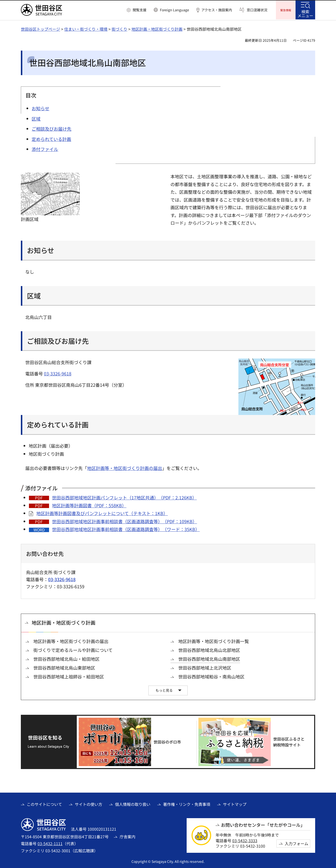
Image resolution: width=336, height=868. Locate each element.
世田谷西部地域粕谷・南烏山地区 (211, 676)
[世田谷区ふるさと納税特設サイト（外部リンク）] (254, 741)
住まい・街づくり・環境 (86, 28)
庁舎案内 (128, 836)
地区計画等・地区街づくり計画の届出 (125, 467)
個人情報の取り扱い (133, 803)
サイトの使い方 (89, 803)
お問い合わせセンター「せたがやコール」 (263, 824)
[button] (137, 10)
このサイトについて (44, 803)
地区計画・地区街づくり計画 (157, 28)
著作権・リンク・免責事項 (187, 803)
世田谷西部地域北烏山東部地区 (64, 667)
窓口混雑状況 (257, 10)
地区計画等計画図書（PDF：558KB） (89, 505)
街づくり (119, 28)
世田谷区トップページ (40, 28)
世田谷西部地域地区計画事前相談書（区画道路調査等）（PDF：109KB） (124, 521)
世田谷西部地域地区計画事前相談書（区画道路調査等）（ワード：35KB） (126, 528)
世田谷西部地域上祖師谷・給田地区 (69, 676)
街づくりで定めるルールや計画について (73, 649)
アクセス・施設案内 (217, 10)
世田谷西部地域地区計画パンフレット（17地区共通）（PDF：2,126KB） (124, 497)
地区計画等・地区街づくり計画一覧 (214, 641)
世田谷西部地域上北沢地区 (205, 667)
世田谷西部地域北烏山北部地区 (209, 649)
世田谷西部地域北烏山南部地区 (209, 658)
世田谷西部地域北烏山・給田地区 (66, 658)
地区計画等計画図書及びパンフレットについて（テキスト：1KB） (102, 512)
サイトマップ (235, 803)
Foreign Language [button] (174, 10)
